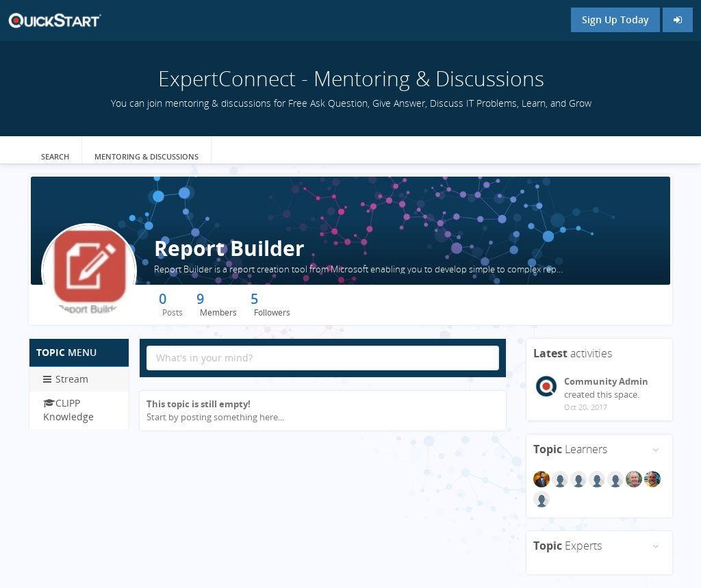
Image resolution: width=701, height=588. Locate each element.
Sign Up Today (615, 20)
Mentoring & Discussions (146, 156)
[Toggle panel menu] (655, 450)
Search (55, 156)
